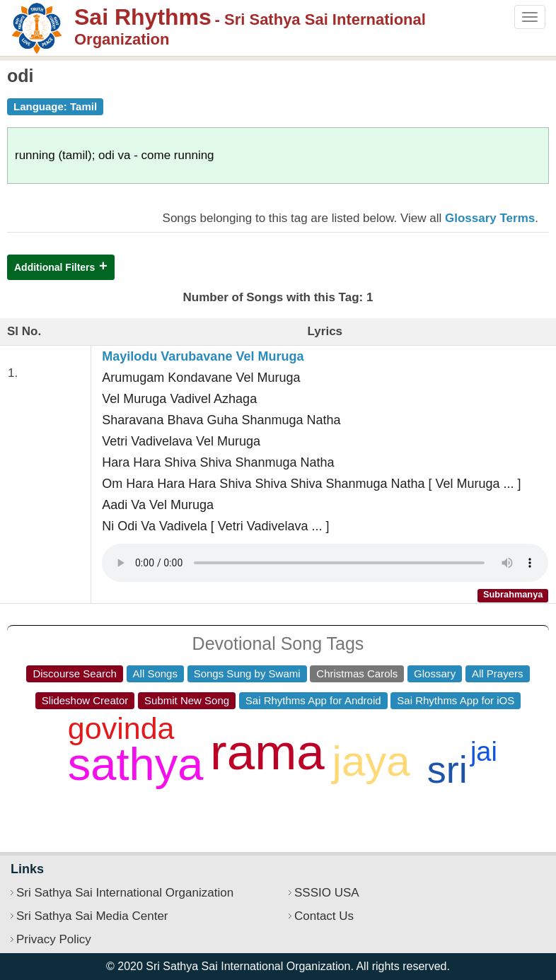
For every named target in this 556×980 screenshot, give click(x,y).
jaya (371, 761)
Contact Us (324, 916)
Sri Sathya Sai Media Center (92, 916)
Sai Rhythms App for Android (313, 700)
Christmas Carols (357, 673)
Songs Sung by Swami (247, 673)
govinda (121, 728)
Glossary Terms (490, 218)
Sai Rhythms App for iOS (456, 700)
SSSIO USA (327, 893)
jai (484, 752)
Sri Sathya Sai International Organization (125, 893)
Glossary (435, 673)
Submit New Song (187, 700)
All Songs (155, 673)
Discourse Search (74, 673)
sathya (136, 764)
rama (267, 752)
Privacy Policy (54, 939)
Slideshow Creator (85, 700)
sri (447, 769)
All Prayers (498, 673)
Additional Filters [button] (54, 267)
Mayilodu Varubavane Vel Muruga (203, 356)
